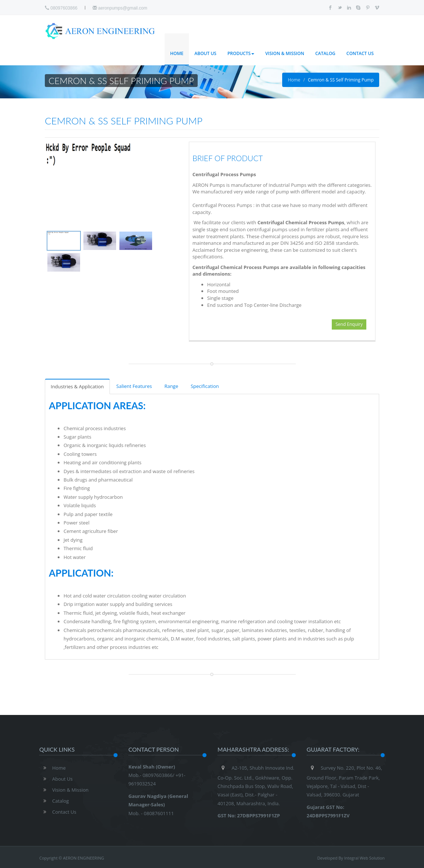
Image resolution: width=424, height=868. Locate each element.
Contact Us (360, 53)
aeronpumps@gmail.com (120, 8)
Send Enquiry (349, 324)
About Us (205, 53)
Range (171, 386)
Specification (205, 386)
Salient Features (134, 386)
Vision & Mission (285, 53)
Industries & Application (77, 386)
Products (241, 53)
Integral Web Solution (364, 858)
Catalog (325, 53)
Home (177, 53)
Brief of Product (228, 158)
